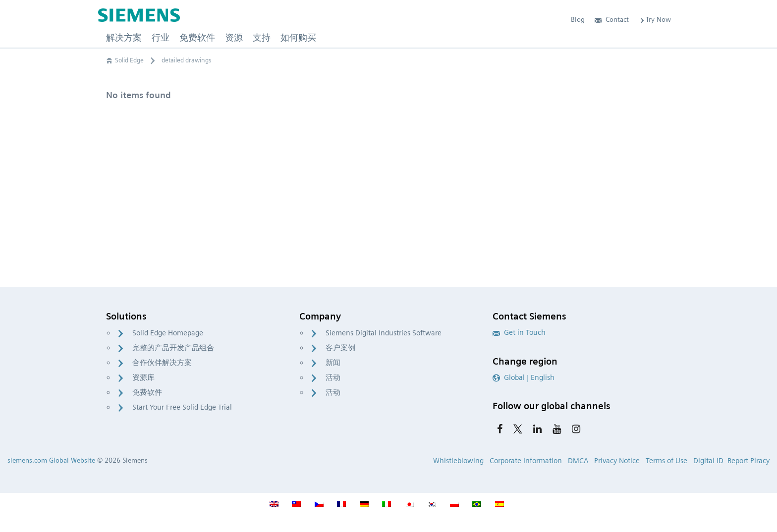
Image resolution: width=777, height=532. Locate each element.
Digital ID (708, 461)
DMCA (578, 461)
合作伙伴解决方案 (162, 363)
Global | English (524, 377)
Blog (578, 19)
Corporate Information (526, 461)
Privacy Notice (617, 461)
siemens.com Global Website (51, 460)
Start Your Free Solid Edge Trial (182, 407)
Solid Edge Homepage (168, 333)
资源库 (143, 377)
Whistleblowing (458, 461)
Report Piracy (749, 461)
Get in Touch (519, 332)
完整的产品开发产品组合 (173, 348)
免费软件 (147, 392)
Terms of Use (666, 461)
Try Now (655, 19)
